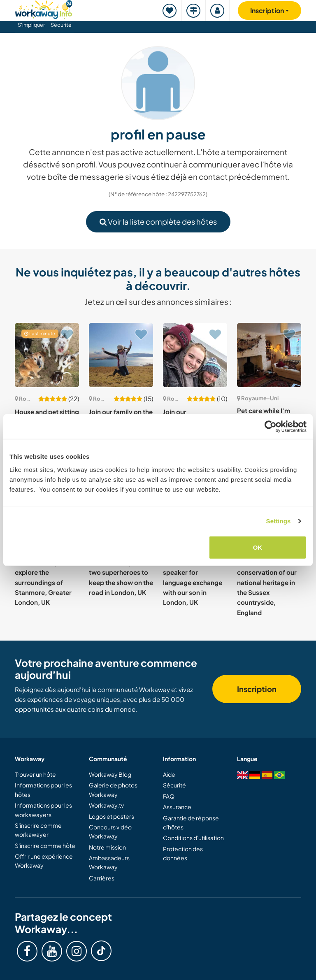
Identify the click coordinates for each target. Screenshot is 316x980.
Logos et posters (112, 816)
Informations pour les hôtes (43, 790)
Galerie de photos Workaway (113, 790)
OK (258, 547)
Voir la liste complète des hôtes (158, 222)
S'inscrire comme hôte (45, 845)
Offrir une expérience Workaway (44, 861)
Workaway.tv (106, 805)
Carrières (102, 878)
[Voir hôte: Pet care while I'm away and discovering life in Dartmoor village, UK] (269, 355)
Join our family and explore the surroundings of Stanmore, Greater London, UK (43, 582)
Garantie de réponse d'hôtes (191, 822)
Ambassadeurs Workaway (109, 862)
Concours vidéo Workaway (110, 831)
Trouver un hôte (35, 774)
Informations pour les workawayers (43, 810)
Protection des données (183, 853)
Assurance (177, 807)
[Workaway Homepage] (44, 8)
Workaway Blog (110, 774)
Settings (279, 521)
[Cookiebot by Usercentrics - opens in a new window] (271, 427)
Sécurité (61, 25)
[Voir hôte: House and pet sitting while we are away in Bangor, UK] (47, 355)
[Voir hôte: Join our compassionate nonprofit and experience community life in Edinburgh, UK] (195, 355)
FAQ (169, 796)
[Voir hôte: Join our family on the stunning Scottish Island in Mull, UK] (121, 355)
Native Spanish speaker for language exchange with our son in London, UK (193, 582)
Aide (169, 774)
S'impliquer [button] (31, 25)
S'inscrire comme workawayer (38, 830)
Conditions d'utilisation (193, 838)
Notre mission (107, 847)
